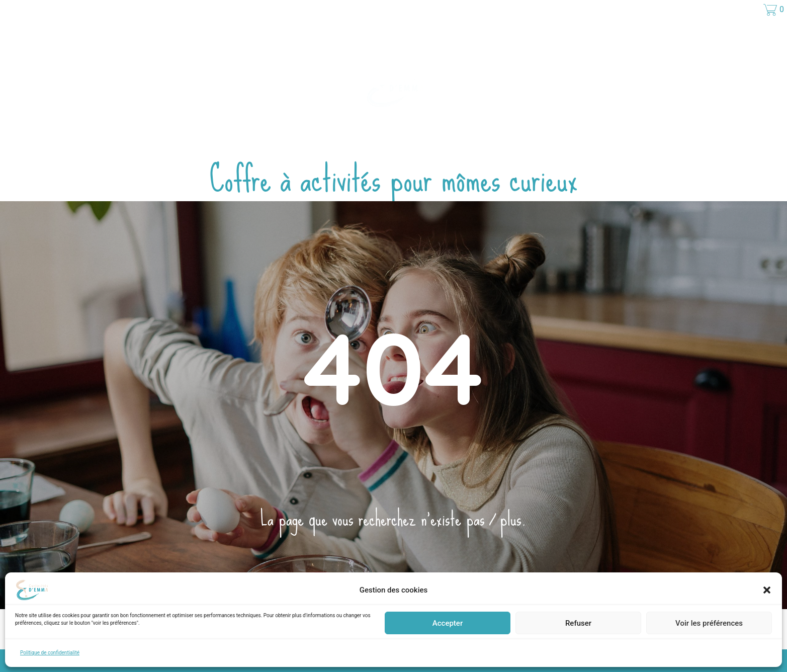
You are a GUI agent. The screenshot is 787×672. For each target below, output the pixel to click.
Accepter (448, 623)
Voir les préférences (709, 623)
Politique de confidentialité (50, 653)
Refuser (578, 623)
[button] (767, 590)
